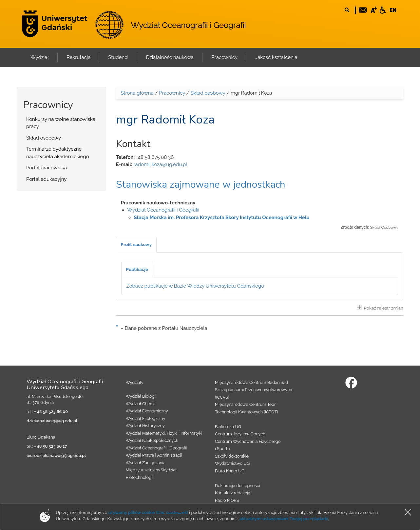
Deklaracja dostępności (237, 486)
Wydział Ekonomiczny (147, 411)
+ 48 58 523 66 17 (50, 446)
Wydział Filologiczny (146, 418)
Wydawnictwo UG (232, 463)
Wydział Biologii (141, 396)
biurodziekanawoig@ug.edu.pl (56, 455)
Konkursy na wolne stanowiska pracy (61, 123)
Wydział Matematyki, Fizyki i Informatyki (164, 433)
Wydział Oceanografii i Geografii (188, 25)
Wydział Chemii (141, 404)
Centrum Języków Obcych (240, 434)
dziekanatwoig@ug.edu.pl (52, 421)
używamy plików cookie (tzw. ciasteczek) (148, 512)
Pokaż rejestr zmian (380, 308)
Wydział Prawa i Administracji (154, 455)
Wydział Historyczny (145, 426)
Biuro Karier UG (230, 471)
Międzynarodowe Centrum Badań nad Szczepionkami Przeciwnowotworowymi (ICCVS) (254, 390)
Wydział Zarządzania (146, 463)
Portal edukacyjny (47, 179)
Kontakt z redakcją (233, 493)
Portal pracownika (47, 168)
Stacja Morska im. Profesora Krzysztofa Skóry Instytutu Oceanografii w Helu (222, 218)
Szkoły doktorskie (232, 456)
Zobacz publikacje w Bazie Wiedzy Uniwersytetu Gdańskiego (195, 286)
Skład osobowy (44, 138)
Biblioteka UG (228, 427)
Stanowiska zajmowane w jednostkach (201, 185)
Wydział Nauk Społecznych (152, 440)
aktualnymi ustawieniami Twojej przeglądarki (284, 519)
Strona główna (137, 93)
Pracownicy (172, 93)
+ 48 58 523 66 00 (51, 412)
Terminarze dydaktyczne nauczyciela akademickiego (58, 153)
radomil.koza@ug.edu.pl (160, 164)
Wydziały (135, 382)
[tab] (136, 245)
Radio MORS (227, 500)
